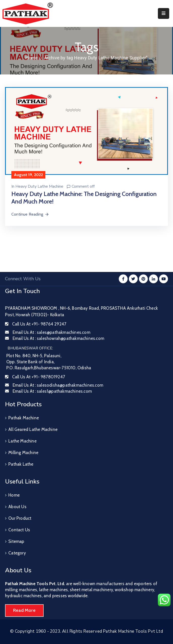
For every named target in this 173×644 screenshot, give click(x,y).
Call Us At (39, 324)
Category (17, 553)
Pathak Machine (24, 418)
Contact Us (19, 530)
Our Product (20, 518)
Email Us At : (51, 332)
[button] (24, 611)
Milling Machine (23, 453)
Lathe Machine (22, 441)
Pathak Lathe (21, 464)
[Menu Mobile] (164, 13)
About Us (17, 507)
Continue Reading (30, 214)
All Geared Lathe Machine (33, 429)
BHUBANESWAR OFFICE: (30, 348)
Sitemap (16, 541)
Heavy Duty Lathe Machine (39, 186)
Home (32, 58)
